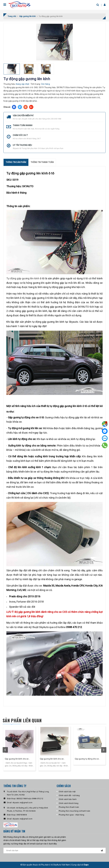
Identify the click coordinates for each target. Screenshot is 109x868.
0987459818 (22, 815)
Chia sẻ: (7, 107)
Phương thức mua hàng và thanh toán (75, 811)
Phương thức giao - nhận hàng (71, 815)
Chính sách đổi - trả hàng (69, 795)
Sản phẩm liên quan (22, 720)
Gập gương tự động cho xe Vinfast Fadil (87, 759)
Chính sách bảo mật (67, 792)
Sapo (86, 865)
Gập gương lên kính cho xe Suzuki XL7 (52, 759)
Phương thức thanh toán (69, 807)
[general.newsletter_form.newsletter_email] (54, 851)
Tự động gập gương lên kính (23, 278)
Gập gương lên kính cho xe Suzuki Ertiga (17, 759)
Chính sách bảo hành (68, 799)
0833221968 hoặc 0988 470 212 (30, 799)
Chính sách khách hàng (69, 803)
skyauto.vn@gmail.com (22, 803)
